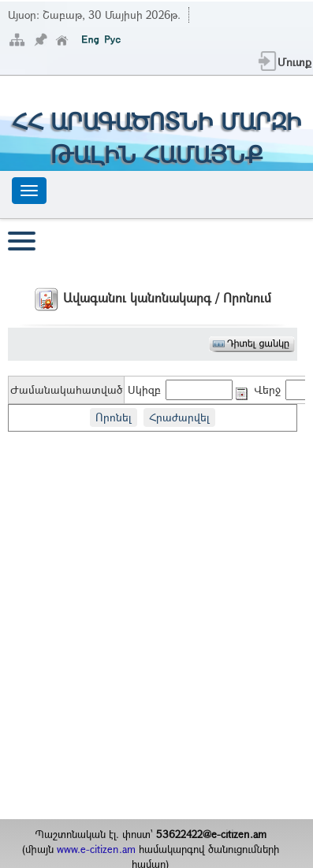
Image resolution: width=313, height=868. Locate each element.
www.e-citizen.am (96, 849)
